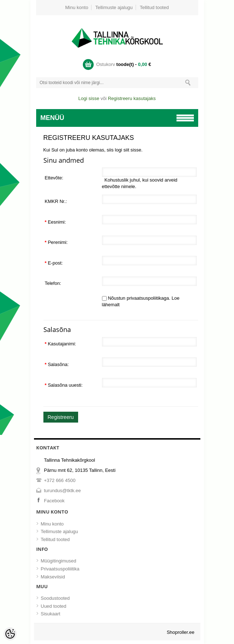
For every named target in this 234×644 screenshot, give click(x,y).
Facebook (54, 501)
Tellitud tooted (154, 7)
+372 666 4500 (60, 480)
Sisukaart (51, 614)
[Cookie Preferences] (10, 634)
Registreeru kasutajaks (132, 98)
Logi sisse (89, 98)
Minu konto (77, 7)
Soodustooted (55, 598)
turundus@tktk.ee (63, 491)
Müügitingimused (59, 561)
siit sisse (132, 150)
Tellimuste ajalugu (114, 7)
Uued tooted (54, 606)
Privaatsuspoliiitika (60, 569)
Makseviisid (53, 577)
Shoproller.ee (181, 632)
